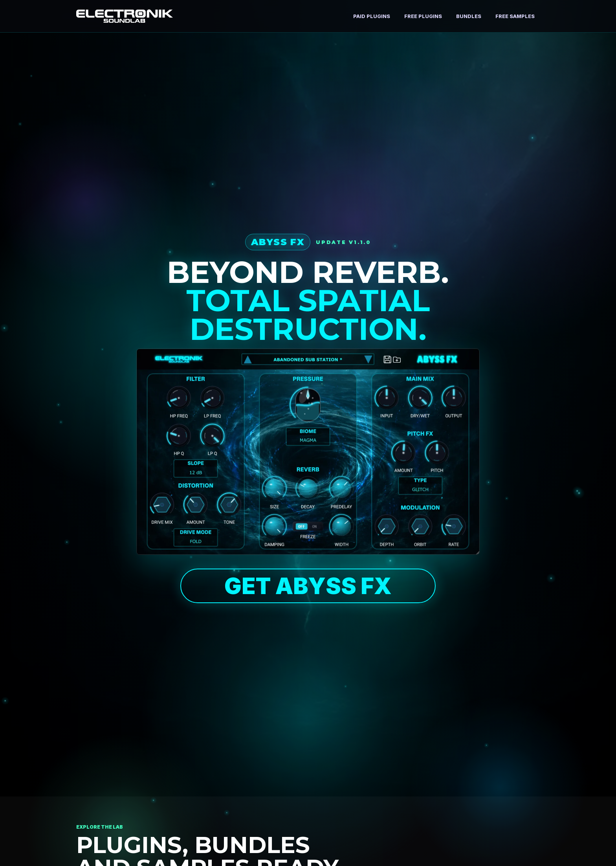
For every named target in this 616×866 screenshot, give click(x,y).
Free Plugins (423, 16)
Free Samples (515, 16)
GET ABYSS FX (308, 586)
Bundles (469, 16)
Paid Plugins (372, 16)
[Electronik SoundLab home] (125, 16)
